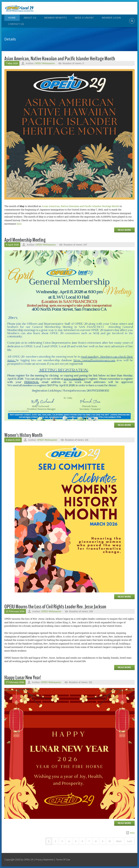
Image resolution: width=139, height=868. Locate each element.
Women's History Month (23, 435)
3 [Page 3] (62, 841)
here (19, 224)
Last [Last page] (129, 841)
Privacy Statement (45, 860)
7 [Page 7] (89, 841)
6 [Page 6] (82, 841)
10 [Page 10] (110, 841)
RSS (132, 833)
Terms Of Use (63, 860)
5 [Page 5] (76, 841)
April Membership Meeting (25, 240)
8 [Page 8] (96, 841)
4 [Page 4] (69, 841)
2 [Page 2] (55, 841)
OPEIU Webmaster (45, 63)
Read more (124, 230)
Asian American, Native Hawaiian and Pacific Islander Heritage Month (60, 59)
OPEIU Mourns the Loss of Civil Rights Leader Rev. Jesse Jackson (55, 607)
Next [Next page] (119, 841)
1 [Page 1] (49, 841)
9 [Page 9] (103, 841)
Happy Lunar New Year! (23, 678)
